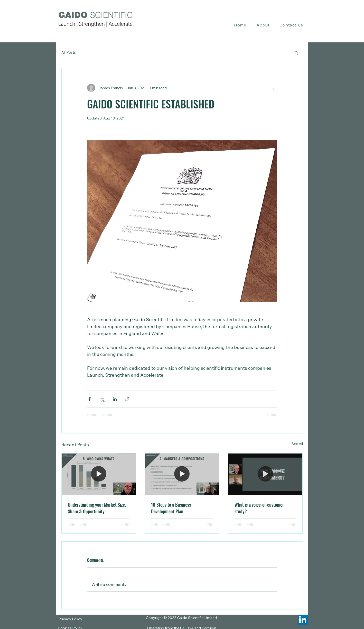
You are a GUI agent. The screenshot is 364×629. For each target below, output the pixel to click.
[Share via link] (127, 399)
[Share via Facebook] (90, 399)
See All (297, 444)
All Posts (69, 52)
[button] (263, 25)
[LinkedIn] (303, 620)
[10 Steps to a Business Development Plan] (182, 474)
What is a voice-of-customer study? (259, 508)
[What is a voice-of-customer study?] (265, 474)
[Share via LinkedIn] (115, 399)
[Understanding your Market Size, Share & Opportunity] (99, 474)
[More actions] (274, 88)
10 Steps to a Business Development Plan (171, 508)
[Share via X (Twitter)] (102, 399)
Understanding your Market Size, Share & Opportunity (97, 508)
